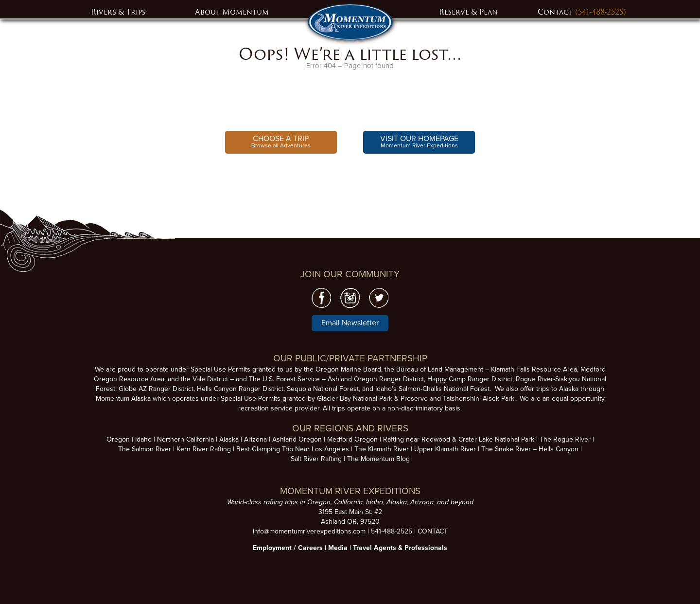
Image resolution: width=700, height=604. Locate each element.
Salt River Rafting (316, 459)
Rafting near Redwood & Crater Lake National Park (459, 439)
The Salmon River (145, 449)
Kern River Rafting (204, 449)
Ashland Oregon (297, 439)
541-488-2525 (392, 531)
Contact (556, 12)
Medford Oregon (352, 439)
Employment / (275, 548)
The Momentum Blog (378, 459)
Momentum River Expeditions (419, 141)
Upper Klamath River (445, 449)
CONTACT (433, 531)
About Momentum (232, 12)
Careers (310, 548)
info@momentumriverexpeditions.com (309, 531)
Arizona (255, 439)
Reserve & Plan (468, 12)
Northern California (185, 439)
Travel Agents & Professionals (400, 548)
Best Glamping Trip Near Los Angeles (293, 449)
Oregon (118, 439)
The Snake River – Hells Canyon (530, 449)
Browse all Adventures (281, 141)
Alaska (229, 439)
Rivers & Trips (118, 12)
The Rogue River (565, 439)
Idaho (143, 439)
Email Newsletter (350, 323)
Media (338, 548)
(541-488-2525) (601, 12)
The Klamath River (382, 449)
